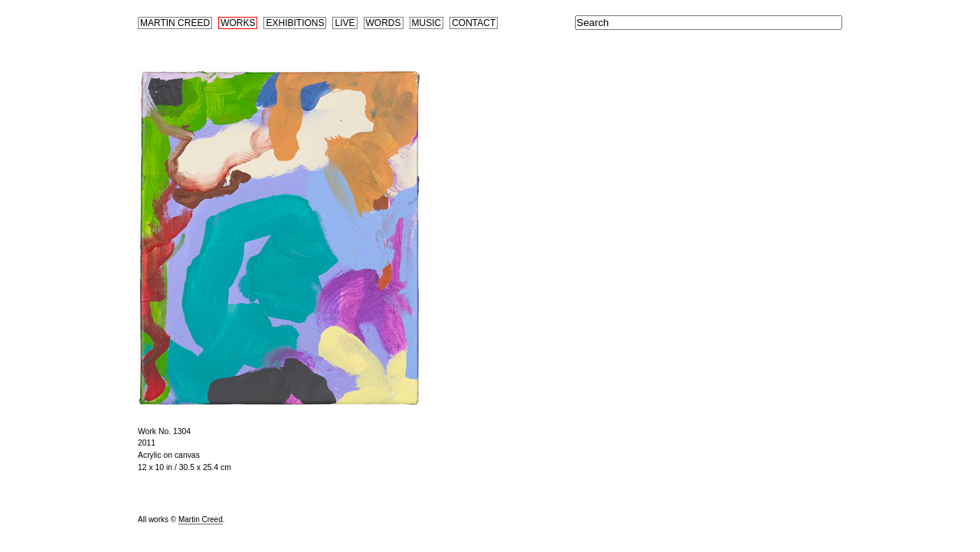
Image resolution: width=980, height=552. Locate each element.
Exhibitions (295, 23)
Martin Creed (175, 23)
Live (345, 23)
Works (238, 23)
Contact (474, 23)
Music (427, 23)
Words (384, 23)
